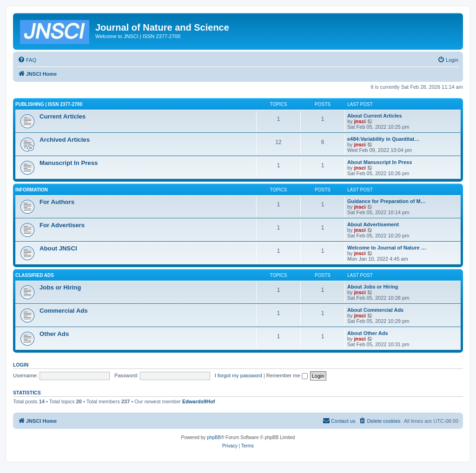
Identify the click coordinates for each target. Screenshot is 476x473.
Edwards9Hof (198, 401)
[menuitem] (27, 60)
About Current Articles (375, 116)
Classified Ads (35, 275)
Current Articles (63, 116)
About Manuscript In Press (380, 162)
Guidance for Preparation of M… (387, 201)
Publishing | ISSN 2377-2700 (49, 104)
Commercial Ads (64, 311)
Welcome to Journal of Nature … (387, 248)
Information (32, 190)
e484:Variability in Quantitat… (383, 139)
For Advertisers (62, 225)
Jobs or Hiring (60, 287)
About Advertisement (373, 224)
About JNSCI (58, 248)
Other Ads (54, 334)
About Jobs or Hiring (373, 287)
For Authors (57, 202)
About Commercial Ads (375, 310)
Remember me (287, 375)
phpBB (214, 437)
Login (21, 365)
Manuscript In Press (69, 163)
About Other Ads (368, 333)
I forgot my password (238, 375)
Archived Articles (65, 140)
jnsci (360, 121)
